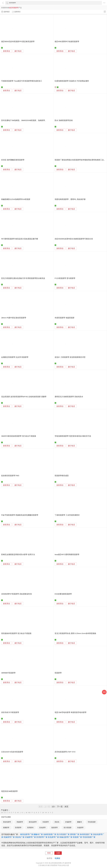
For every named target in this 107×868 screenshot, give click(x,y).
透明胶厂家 (75, 834)
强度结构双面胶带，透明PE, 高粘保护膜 (70, 199)
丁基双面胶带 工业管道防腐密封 (67, 515)
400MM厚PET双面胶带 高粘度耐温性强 (16, 594)
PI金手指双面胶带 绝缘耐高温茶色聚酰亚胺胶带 (20, 515)
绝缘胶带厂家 (9, 837)
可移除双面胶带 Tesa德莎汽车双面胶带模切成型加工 (22, 81)
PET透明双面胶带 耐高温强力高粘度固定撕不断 (20, 239)
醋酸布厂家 (38, 834)
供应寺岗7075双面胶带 (10, 712)
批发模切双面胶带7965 (10, 476)
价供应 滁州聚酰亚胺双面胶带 (13, 160)
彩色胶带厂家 (53, 837)
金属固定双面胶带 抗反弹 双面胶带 (15, 357)
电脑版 (57, 858)
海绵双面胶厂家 (86, 834)
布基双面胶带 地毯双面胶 (65, 318)
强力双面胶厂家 (63, 834)
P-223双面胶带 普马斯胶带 (65, 278)
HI (18, 813)
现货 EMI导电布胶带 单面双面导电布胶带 (71, 712)
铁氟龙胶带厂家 (66, 837)
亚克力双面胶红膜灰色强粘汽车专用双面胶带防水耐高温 (23, 278)
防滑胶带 (18, 828)
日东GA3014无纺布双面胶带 (12, 752)
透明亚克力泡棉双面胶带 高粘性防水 (69, 397)
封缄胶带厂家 (30, 837)
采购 (104, 692)
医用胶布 (30, 828)
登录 (49, 853)
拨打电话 (18, 51)
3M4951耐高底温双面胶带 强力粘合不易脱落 (19, 436)
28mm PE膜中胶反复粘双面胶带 (14, 318)
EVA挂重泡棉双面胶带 (63, 594)
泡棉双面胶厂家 (50, 834)
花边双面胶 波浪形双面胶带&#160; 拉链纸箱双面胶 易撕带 (24, 397)
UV (43, 813)
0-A (2, 813)
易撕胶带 (6, 828)
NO (29, 813)
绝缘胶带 (20, 822)
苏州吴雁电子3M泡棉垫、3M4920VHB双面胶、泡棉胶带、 (24, 120)
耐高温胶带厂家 (27, 834)
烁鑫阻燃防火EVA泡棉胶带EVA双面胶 (16, 199)
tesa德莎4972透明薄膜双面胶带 (67, 555)
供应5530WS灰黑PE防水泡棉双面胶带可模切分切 (74, 239)
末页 (66, 807)
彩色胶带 (42, 828)
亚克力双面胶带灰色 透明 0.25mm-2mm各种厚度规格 (75, 633)
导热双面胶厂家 (89, 837)
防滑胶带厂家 (42, 837)
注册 (58, 853)
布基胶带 (46, 822)
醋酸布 (80, 822)
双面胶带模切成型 (62, 476)
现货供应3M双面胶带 (9, 791)
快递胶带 (80, 828)
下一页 (60, 807)
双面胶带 (58, 673)
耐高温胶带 (33, 822)
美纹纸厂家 (20, 837)
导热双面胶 (92, 822)
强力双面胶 (68, 828)
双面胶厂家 (77, 837)
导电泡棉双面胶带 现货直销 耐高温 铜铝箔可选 (73, 436)
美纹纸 (57, 822)
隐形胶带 (55, 828)
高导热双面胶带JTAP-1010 (65, 752)
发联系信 (6, 51)
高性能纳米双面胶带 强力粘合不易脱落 (16, 633)
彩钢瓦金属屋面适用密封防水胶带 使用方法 (18, 555)
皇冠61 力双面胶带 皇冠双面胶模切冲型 (70, 357)
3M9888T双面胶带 (8, 673)
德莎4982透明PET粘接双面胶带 (67, 42)
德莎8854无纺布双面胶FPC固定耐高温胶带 (18, 42)
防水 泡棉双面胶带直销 (64, 120)
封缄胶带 (68, 822)
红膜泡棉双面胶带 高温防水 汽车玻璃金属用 (72, 81)
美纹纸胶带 (7, 822)
